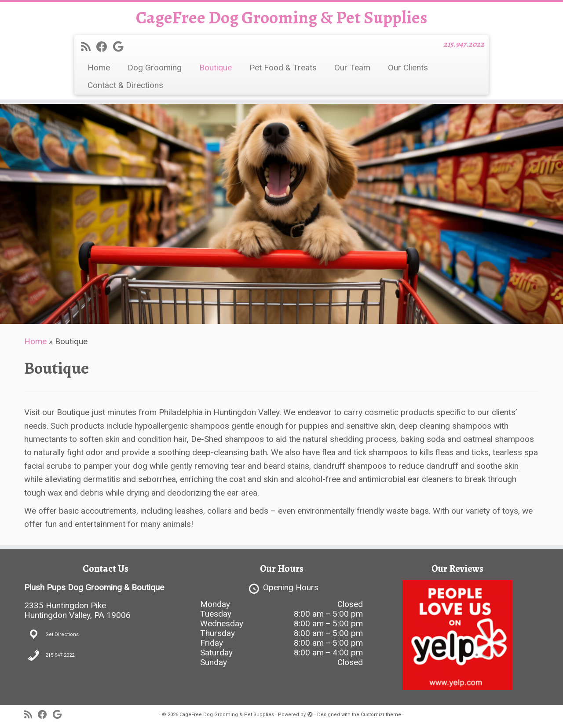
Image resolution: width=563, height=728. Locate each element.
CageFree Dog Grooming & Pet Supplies (282, 18)
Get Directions (62, 634)
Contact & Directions (125, 85)
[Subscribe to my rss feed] (89, 47)
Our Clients (408, 68)
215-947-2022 (60, 655)
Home (99, 68)
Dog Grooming (155, 68)
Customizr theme (381, 715)
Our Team (352, 68)
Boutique (216, 68)
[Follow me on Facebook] (105, 47)
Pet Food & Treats (283, 68)
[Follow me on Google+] (121, 47)
